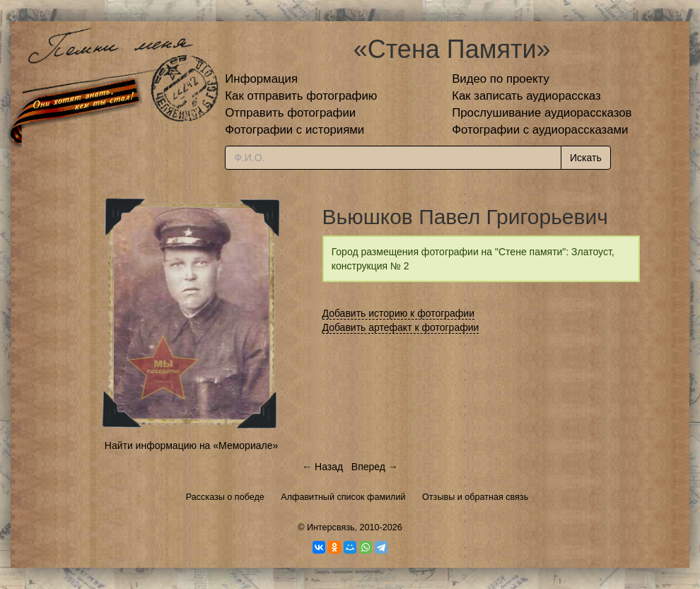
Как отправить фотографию (301, 96)
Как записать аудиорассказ (526, 96)
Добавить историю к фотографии (399, 313)
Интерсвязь (331, 527)
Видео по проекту (501, 79)
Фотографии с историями (294, 130)
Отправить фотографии (290, 113)
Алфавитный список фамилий (343, 497)
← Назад (322, 467)
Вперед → (375, 467)
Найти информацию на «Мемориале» (191, 445)
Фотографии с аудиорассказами (540, 130)
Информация (261, 79)
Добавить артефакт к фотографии (401, 327)
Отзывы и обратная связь (475, 497)
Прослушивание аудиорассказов (542, 113)
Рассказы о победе (225, 497)
